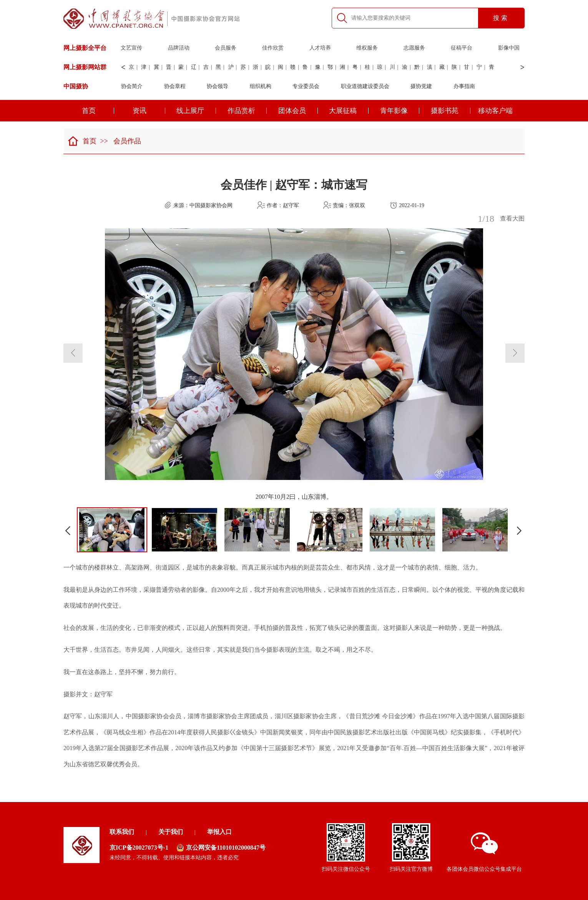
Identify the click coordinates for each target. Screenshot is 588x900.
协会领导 (218, 86)
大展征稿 (349, 111)
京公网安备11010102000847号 (221, 848)
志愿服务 (414, 48)
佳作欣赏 (273, 48)
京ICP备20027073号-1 (139, 848)
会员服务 (226, 48)
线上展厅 (196, 111)
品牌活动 (179, 48)
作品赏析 (247, 111)
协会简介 (132, 86)
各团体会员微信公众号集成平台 (484, 852)
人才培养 (320, 48)
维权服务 (367, 48)
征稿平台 (462, 48)
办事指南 (464, 86)
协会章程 (175, 86)
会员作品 (127, 141)
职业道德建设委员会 (365, 86)
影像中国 (509, 48)
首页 (98, 111)
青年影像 (400, 111)
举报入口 (219, 832)
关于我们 (171, 832)
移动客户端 (495, 111)
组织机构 (261, 86)
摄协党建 (421, 86)
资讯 (149, 111)
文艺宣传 (131, 48)
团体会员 (298, 111)
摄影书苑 (451, 111)
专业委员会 (306, 86)
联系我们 (122, 832)
